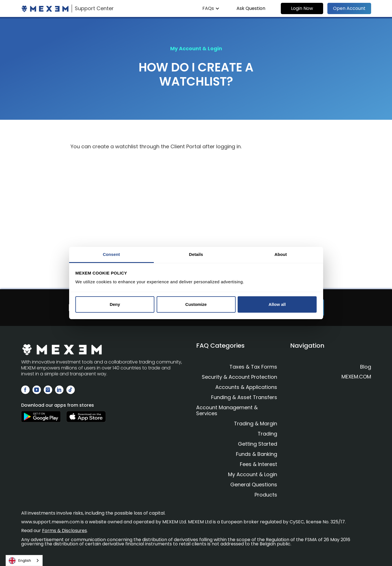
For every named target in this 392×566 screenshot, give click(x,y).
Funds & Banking (257, 454)
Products (266, 495)
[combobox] (24, 560)
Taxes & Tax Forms (253, 367)
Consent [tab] (111, 254)
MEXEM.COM (356, 377)
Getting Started (258, 444)
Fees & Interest (259, 464)
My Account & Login (253, 474)
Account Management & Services (227, 410)
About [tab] (281, 254)
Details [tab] (196, 254)
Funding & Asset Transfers (244, 397)
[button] (211, 8)
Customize (196, 304)
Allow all (277, 304)
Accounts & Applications (246, 387)
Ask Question (251, 8)
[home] (67, 8)
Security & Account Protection (239, 377)
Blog (366, 367)
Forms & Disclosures (64, 531)
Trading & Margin (256, 424)
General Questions (254, 485)
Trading (267, 434)
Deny (115, 304)
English (20, 561)
